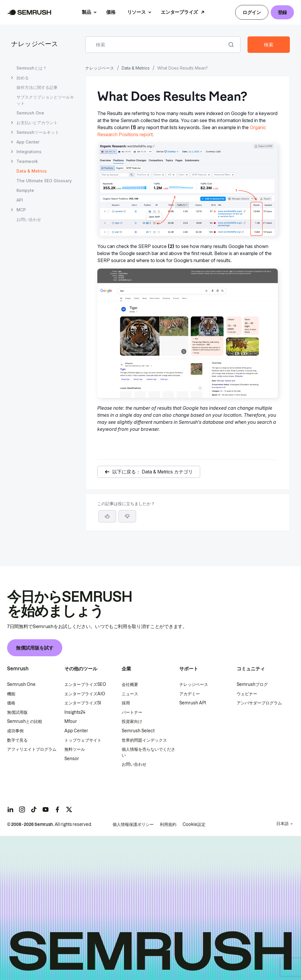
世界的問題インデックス (144, 740)
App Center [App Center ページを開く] (28, 142)
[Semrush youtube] (46, 809)
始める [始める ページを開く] (23, 78)
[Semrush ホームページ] (29, 12)
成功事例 (15, 731)
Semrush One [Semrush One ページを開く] (30, 113)
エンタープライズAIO (85, 694)
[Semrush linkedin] (10, 809)
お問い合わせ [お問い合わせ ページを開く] (29, 219)
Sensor (72, 759)
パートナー (132, 712)
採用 (126, 703)
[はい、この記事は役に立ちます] (107, 516)
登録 (282, 12)
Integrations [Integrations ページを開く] (29, 152)
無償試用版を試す (35, 648)
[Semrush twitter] (69, 809)
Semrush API (193, 703)
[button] (127, 516)
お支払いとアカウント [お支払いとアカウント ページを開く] (37, 123)
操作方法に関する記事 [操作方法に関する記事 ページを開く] (37, 87)
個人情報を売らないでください (148, 752)
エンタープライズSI (83, 703)
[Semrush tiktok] (34, 809)
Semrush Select (138, 731)
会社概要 (130, 684)
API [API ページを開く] (20, 200)
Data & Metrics (136, 68)
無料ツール (75, 749)
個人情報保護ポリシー (133, 824)
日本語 (282, 824)
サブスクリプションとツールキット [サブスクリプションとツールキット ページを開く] (45, 100)
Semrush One (21, 684)
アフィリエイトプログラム (32, 749)
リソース (137, 12)
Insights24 (75, 712)
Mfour (71, 721)
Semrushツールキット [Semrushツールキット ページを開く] (38, 132)
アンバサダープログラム (259, 703)
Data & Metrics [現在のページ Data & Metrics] (32, 171)
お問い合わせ (134, 764)
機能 (11, 694)
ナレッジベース (35, 44)
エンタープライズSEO (85, 684)
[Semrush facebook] (57, 809)
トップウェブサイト (83, 740)
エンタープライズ (179, 12)
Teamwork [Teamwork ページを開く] (27, 161)
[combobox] (156, 45)
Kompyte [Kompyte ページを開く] (25, 190)
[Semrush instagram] (22, 809)
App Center (76, 731)
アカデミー (190, 694)
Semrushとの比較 (25, 721)
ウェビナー (247, 694)
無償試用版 (17, 712)
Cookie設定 (194, 824)
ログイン (252, 12)
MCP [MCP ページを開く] (21, 210)
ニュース (130, 694)
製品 (86, 12)
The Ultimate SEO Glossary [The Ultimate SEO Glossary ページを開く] (44, 181)
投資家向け (132, 721)
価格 (111, 12)
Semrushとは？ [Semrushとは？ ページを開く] (32, 68)
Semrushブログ (252, 684)
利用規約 (168, 824)
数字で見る (17, 740)
